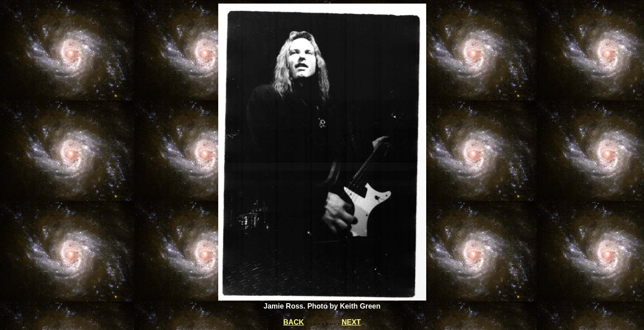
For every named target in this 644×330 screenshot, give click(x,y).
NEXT (351, 322)
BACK (293, 322)
